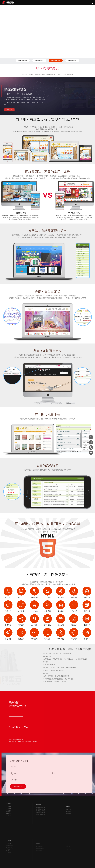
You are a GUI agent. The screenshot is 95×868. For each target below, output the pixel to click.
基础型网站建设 (23, 60)
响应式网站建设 (56, 60)
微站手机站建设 (72, 60)
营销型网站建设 (39, 60)
